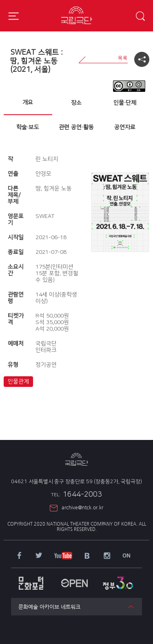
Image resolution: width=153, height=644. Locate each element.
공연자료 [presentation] (125, 127)
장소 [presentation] (76, 103)
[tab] (28, 103)
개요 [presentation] (28, 102)
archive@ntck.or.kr (82, 507)
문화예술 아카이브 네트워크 (49, 607)
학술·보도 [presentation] (28, 127)
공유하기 (142, 59)
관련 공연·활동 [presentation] (76, 127)
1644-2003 (76, 495)
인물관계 (18, 382)
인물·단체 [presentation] (125, 103)
